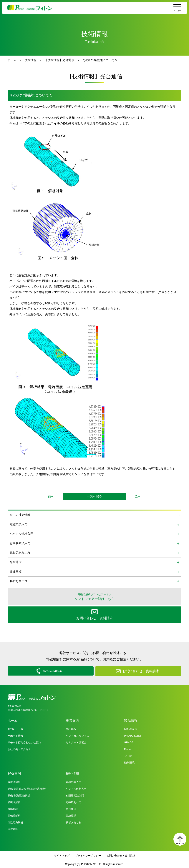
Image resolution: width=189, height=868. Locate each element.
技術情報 (31, 60)
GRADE (129, 742)
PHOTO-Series (133, 735)
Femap (128, 748)
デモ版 (128, 755)
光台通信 (71, 808)
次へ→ (140, 497)
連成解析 (13, 828)
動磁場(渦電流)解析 (19, 795)
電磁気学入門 (74, 781)
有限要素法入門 (75, 795)
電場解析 (13, 808)
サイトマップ (62, 855)
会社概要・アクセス (19, 748)
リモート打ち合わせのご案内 (24, 742)
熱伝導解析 (14, 815)
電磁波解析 (14, 781)
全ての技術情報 (20, 515)
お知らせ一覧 (15, 728)
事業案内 (72, 720)
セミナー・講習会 (76, 742)
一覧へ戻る (94, 496)
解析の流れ (131, 728)
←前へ (49, 497)
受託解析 (71, 728)
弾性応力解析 (15, 822)
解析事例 (14, 773)
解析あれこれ (74, 822)
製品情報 (131, 720)
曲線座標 (71, 815)
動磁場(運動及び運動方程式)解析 (27, 788)
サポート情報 (15, 735)
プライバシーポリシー (88, 855)
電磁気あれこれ (75, 802)
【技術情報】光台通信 (59, 60)
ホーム (12, 60)
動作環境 (129, 762)
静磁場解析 (14, 802)
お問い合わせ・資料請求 (121, 855)
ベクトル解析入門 (76, 788)
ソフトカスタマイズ (77, 735)
